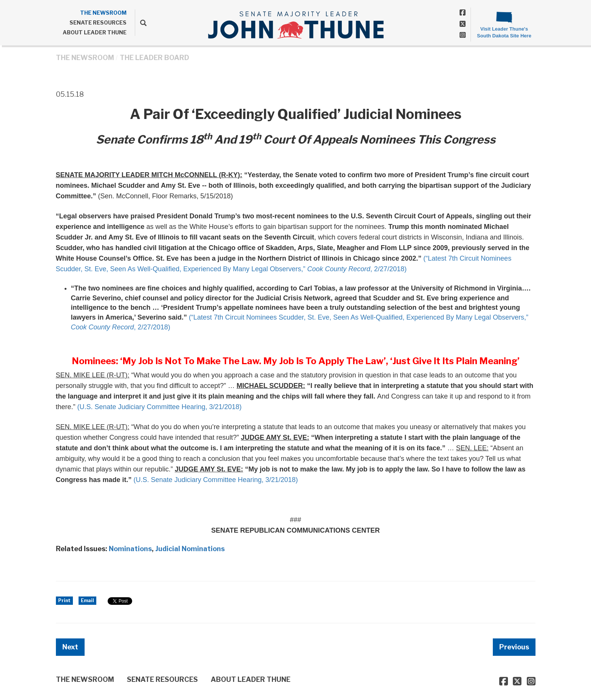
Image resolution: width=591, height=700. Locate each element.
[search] (141, 23)
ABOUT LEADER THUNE (95, 32)
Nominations (130, 549)
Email (87, 600)
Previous (514, 647)
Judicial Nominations (190, 549)
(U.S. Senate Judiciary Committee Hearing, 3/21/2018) (160, 407)
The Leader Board (154, 58)
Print (64, 600)
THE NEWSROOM (103, 13)
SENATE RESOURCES (98, 22)
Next (70, 647)
